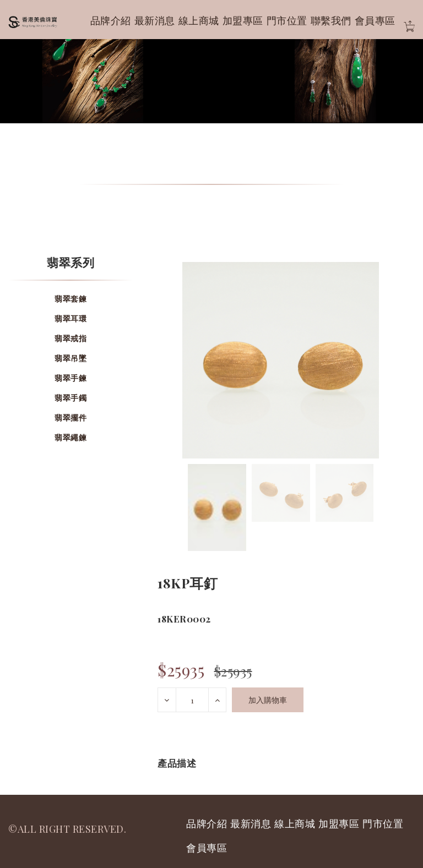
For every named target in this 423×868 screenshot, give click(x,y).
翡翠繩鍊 (70, 437)
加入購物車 (268, 700)
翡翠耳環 (70, 318)
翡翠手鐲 (70, 398)
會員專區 (375, 20)
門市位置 (287, 20)
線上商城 (199, 20)
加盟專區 (243, 20)
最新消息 (155, 20)
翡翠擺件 (70, 417)
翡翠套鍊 (70, 299)
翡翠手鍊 (70, 378)
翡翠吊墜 (70, 358)
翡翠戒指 (70, 338)
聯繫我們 (331, 20)
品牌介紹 (111, 20)
